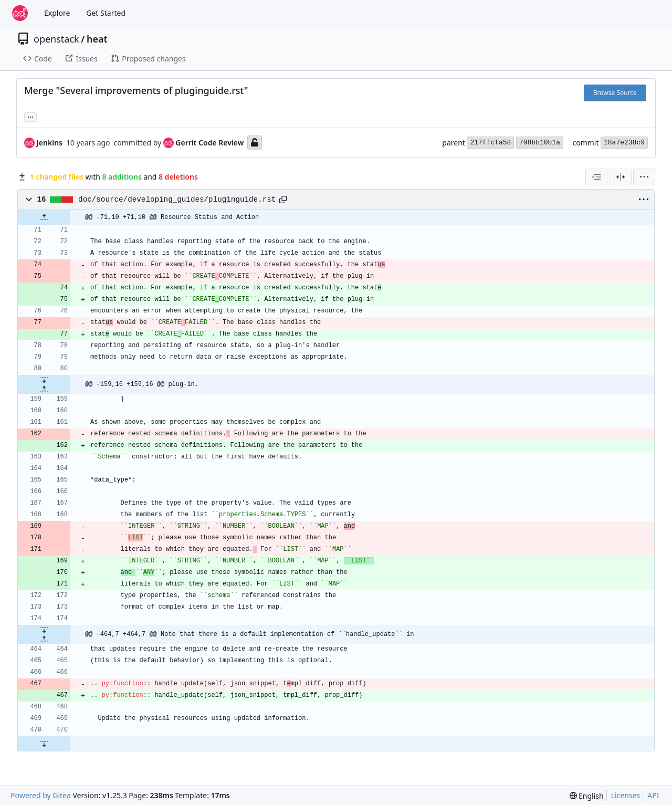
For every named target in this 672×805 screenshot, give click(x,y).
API (653, 795)
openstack (56, 39)
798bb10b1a (540, 143)
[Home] (20, 13)
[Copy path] (283, 200)
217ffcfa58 (490, 143)
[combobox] (596, 177)
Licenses (626, 795)
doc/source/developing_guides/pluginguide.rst (177, 200)
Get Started (106, 13)
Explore (57, 13)
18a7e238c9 (624, 143)
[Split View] (621, 177)
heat (97, 39)
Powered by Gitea (41, 795)
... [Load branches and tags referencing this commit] (30, 116)
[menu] (644, 177)
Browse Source (615, 93)
